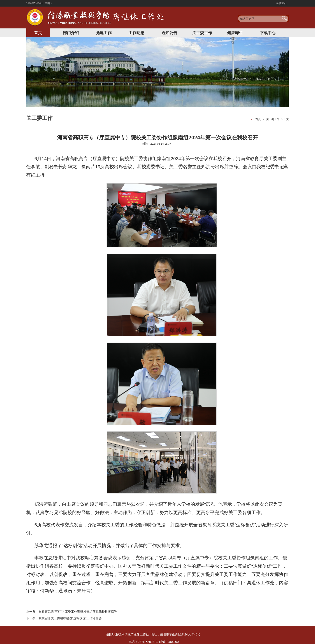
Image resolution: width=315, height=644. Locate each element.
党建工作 (104, 33)
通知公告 (169, 33)
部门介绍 (71, 33)
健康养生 (235, 33)
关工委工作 (202, 33)
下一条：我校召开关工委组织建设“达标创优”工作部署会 (64, 618)
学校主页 (281, 3)
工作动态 (136, 33)
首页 (38, 33)
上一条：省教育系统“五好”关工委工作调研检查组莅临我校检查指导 (72, 612)
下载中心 (268, 33)
